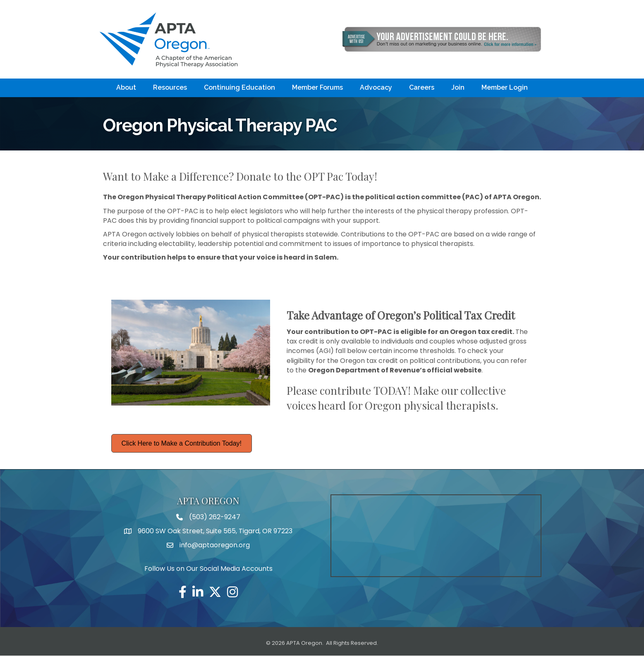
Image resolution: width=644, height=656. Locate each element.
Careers (422, 88)
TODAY (391, 390)
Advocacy (376, 88)
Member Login (505, 88)
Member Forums (317, 88)
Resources (170, 88)
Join (458, 88)
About (126, 88)
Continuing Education (239, 88)
